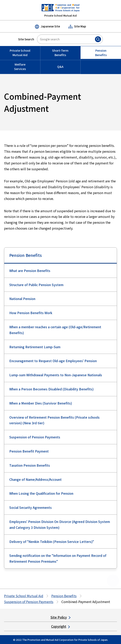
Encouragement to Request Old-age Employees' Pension (53, 361)
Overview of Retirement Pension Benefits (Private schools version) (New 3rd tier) (54, 420)
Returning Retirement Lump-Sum (35, 347)
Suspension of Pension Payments (35, 437)
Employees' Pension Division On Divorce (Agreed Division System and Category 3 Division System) (60, 524)
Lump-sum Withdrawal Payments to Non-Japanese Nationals (56, 375)
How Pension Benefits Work (31, 313)
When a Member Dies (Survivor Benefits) (41, 403)
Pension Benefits (26, 255)
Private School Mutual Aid (24, 596)
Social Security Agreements (31, 507)
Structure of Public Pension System (36, 285)
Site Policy (60, 617)
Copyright (60, 626)
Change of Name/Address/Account (35, 479)
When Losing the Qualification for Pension (41, 493)
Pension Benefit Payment (29, 451)
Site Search (26, 39)
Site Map (77, 26)
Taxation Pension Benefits (30, 465)
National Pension (22, 299)
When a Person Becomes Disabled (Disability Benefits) (51, 389)
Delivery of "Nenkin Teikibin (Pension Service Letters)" (52, 542)
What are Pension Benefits (30, 271)
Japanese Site (47, 26)
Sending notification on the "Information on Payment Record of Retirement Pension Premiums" (58, 558)
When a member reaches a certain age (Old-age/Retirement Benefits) (55, 330)
